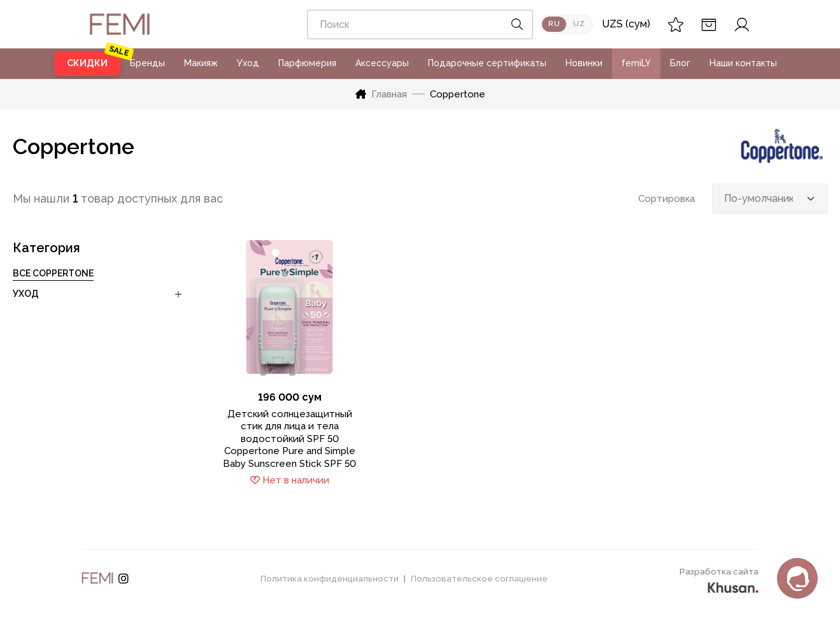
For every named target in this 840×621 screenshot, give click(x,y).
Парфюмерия (307, 63)
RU (554, 24)
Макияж (201, 63)
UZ (579, 24)
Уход (248, 63)
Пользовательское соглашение (479, 579)
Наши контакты (743, 63)
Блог (680, 63)
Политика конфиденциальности (330, 579)
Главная (381, 94)
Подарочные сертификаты (487, 63)
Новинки (584, 63)
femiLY (636, 63)
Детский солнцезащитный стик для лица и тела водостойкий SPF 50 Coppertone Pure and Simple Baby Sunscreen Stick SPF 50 (289, 439)
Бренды (147, 63)
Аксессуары (382, 63)
